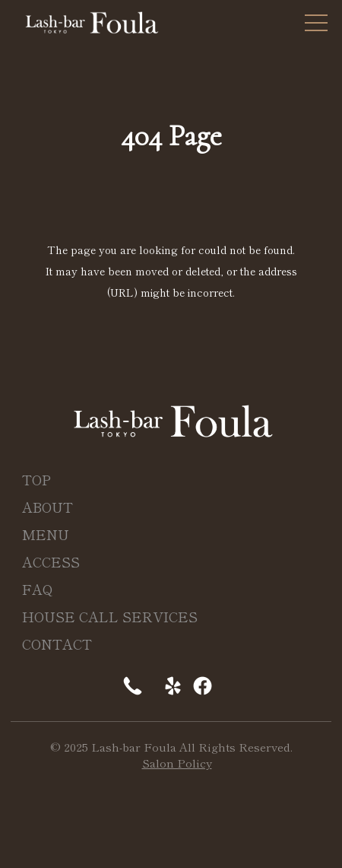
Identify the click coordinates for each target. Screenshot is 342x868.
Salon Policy (177, 763)
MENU (46, 534)
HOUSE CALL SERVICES (110, 616)
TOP (36, 479)
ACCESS (51, 561)
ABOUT (47, 507)
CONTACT (57, 644)
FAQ (38, 589)
